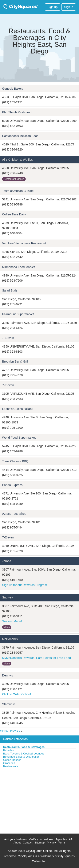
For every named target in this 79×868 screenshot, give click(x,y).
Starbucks (9, 704)
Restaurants (11, 766)
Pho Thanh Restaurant (17, 112)
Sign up (53, 7)
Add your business (15, 839)
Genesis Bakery (13, 89)
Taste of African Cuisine (18, 191)
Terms (62, 843)
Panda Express (12, 485)
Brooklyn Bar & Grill (15, 361)
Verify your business (41, 839)
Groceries (9, 763)
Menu (7, 627)
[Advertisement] (32, 800)
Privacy (51, 843)
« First (4, 731)
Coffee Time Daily (14, 214)
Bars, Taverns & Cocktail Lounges (24, 754)
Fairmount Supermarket (18, 314)
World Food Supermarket (19, 438)
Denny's (7, 675)
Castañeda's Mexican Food (20, 136)
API (71, 839)
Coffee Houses (12, 760)
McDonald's (10, 639)
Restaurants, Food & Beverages (24, 747)
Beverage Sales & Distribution (21, 757)
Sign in (69, 7)
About (17, 843)
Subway (7, 597)
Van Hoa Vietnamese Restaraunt (24, 243)
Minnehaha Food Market (18, 267)
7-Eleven (8, 338)
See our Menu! (12, 621)
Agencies (61, 839)
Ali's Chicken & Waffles (17, 160)
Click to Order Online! (17, 694)
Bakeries (9, 750)
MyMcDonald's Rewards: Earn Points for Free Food (36, 658)
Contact (28, 843)
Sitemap (40, 843)
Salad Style (10, 290)
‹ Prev (12, 731)
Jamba (7, 561)
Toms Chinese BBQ (15, 461)
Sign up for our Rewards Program (25, 585)
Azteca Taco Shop (14, 514)
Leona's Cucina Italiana (18, 409)
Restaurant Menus (14, 179)
